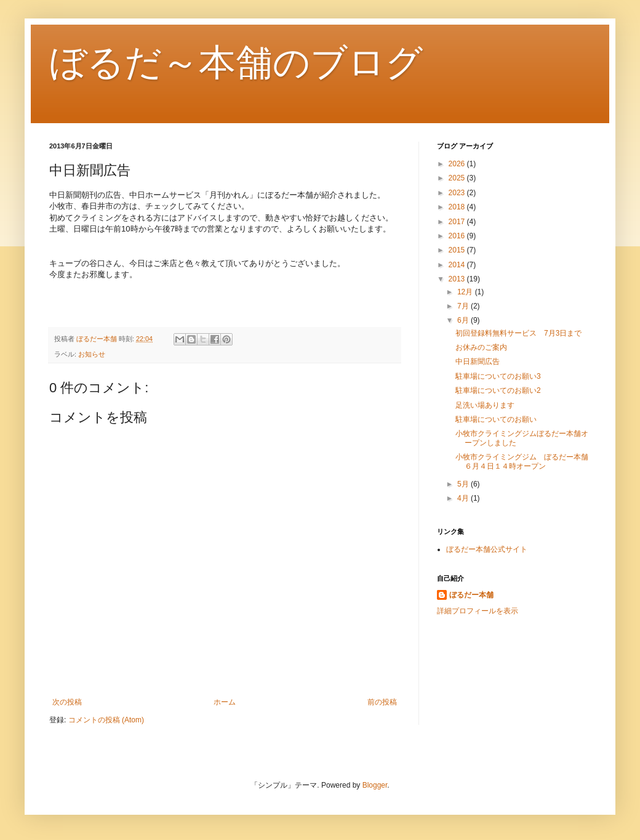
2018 (458, 207)
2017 (458, 222)
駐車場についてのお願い (496, 419)
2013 (458, 279)
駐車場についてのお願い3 (498, 376)
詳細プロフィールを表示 (478, 611)
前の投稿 (382, 702)
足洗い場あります (485, 405)
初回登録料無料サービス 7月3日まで (518, 333)
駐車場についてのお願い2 (498, 390)
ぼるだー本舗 (471, 595)
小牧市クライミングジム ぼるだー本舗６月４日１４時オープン (522, 461)
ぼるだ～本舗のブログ (236, 63)
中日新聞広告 (478, 361)
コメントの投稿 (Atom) (106, 720)
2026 (458, 164)
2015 (458, 250)
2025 (458, 178)
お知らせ (92, 354)
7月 (464, 306)
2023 (458, 193)
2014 (458, 265)
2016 (458, 236)
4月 (464, 498)
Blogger (375, 785)
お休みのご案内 (481, 347)
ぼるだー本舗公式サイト (487, 549)
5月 (464, 484)
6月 (464, 320)
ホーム (225, 702)
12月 (466, 292)
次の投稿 (67, 702)
